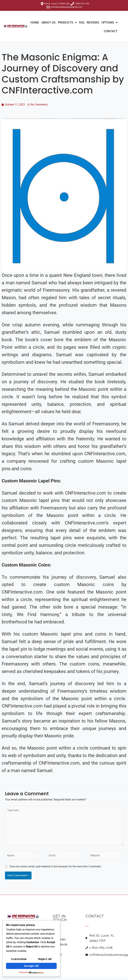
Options (109, 23)
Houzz (58, 954)
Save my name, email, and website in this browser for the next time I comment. (55, 866)
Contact (111, 31)
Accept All (31, 966)
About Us (48, 22)
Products (67, 23)
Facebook (60, 944)
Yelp (56, 949)
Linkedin (59, 939)
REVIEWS (93, 22)
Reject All (45, 959)
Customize (19, 959)
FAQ (82, 22)
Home (35, 22)
